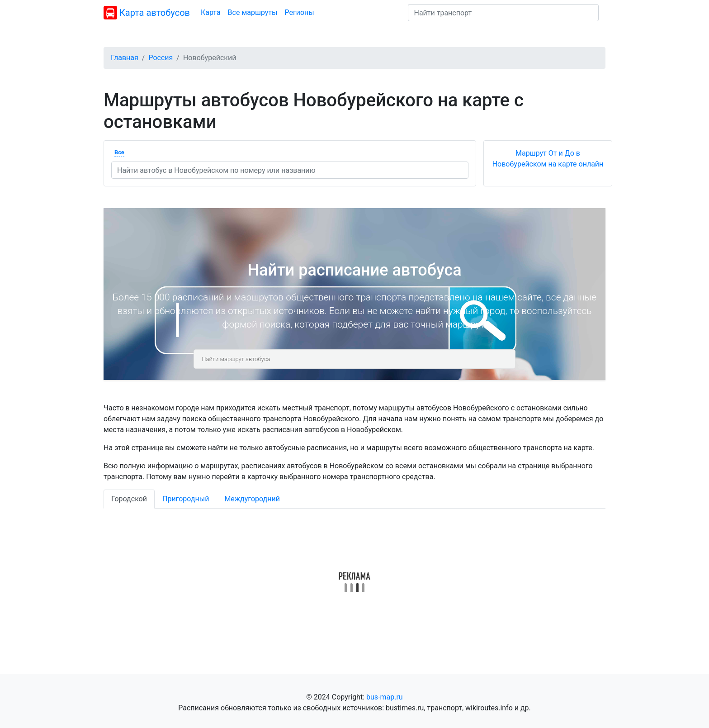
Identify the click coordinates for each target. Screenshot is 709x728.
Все (119, 152)
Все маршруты (253, 12)
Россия (161, 58)
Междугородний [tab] (252, 499)
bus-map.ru (385, 697)
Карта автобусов (147, 13)
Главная (125, 58)
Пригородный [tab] (186, 499)
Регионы (299, 12)
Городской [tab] (129, 499)
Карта (211, 12)
